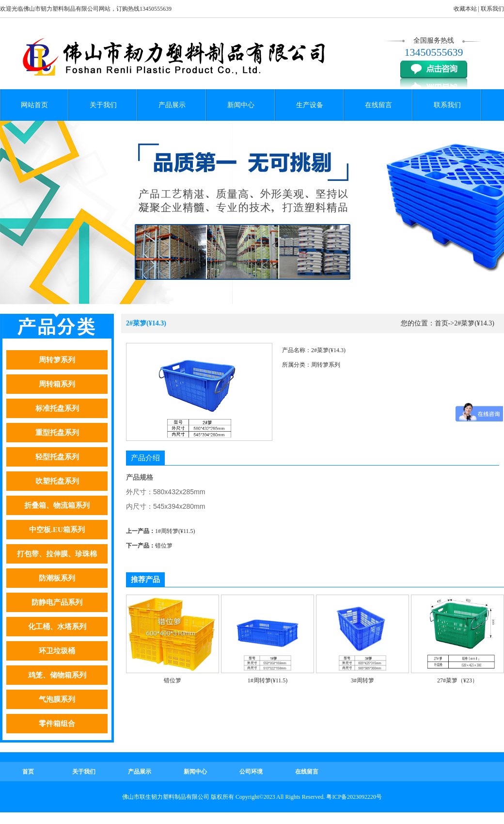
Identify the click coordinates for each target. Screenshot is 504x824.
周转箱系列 (57, 384)
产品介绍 (145, 458)
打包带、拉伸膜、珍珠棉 (57, 554)
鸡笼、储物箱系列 (57, 675)
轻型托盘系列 (57, 457)
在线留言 (378, 105)
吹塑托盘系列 (57, 481)
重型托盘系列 (57, 433)
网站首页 (34, 105)
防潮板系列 (57, 578)
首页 (441, 323)
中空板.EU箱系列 (57, 530)
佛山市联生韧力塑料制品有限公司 (166, 797)
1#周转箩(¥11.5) (175, 531)
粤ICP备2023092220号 (354, 797)
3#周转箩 (362, 680)
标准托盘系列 (57, 408)
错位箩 (164, 546)
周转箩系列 (57, 360)
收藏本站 (465, 9)
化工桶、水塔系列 (57, 627)
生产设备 (310, 105)
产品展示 (172, 105)
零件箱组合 (57, 724)
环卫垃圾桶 (57, 651)
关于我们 (103, 105)
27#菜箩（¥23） (457, 680)
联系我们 (492, 9)
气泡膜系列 (57, 699)
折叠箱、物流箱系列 (57, 505)
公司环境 (251, 772)
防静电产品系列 (57, 602)
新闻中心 (241, 105)
